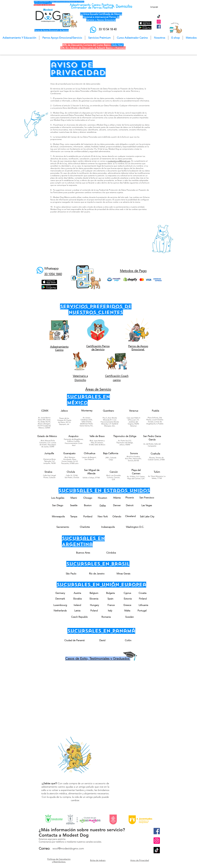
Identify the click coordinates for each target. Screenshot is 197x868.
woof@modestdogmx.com (68, 848)
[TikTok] (159, 17)
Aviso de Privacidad (140, 860)
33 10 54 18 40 (108, 29)
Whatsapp (51, 268)
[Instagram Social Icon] (159, 22)
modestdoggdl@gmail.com (119, 161)
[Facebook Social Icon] (159, 27)
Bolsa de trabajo (98, 860)
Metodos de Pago (133, 271)
